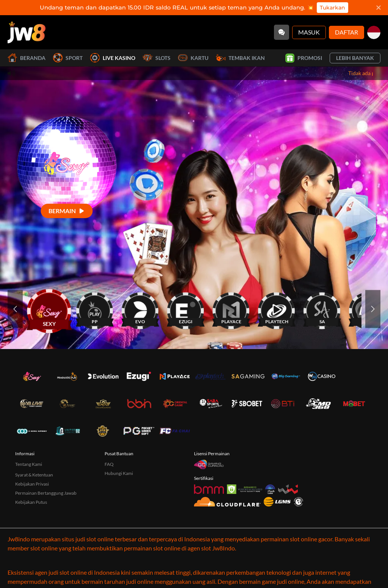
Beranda (27, 58)
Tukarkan (332, 8)
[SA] (322, 309)
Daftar (347, 32)
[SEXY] (49, 309)
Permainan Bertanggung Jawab (46, 493)
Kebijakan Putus (31, 502)
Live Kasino (113, 58)
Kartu (193, 58)
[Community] (282, 32)
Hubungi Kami (119, 473)
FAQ (109, 464)
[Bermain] (67, 211)
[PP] (95, 309)
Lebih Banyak (355, 58)
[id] (374, 32)
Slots (157, 58)
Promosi (304, 58)
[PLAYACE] (231, 309)
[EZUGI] (186, 309)
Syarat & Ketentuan (34, 475)
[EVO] (140, 309)
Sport (68, 58)
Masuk (309, 32)
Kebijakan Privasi (32, 484)
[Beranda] (27, 32)
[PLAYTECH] (277, 309)
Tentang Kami (29, 464)
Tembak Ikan (240, 58)
